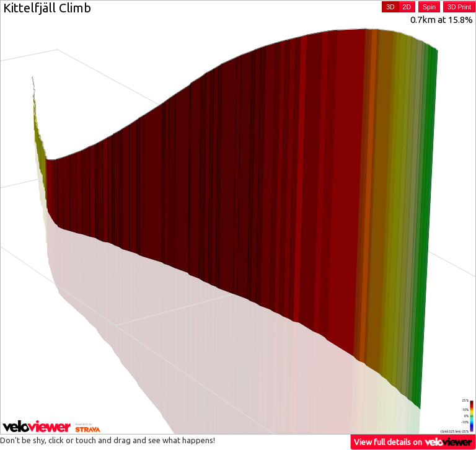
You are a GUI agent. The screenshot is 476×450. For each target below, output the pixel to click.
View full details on (413, 442)
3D (390, 7)
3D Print (459, 7)
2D (407, 7)
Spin (429, 7)
